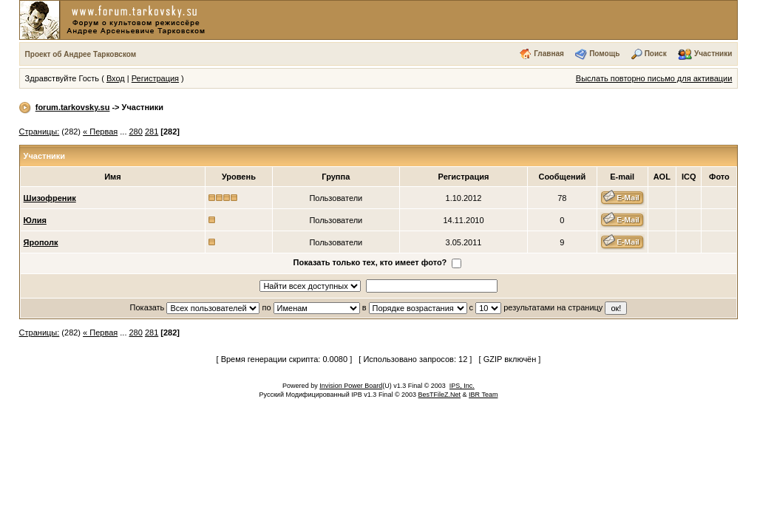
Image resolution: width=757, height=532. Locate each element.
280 (136, 132)
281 (152, 132)
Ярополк (41, 242)
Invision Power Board (351, 386)
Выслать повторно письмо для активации (654, 78)
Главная (549, 54)
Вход (116, 78)
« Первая (100, 132)
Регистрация (155, 78)
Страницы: (40, 132)
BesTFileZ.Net (440, 395)
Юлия (35, 220)
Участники (713, 54)
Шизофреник (50, 198)
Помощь (604, 54)
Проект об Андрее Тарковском (81, 54)
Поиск (656, 54)
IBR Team (483, 395)
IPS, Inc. (462, 386)
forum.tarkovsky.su (73, 107)
